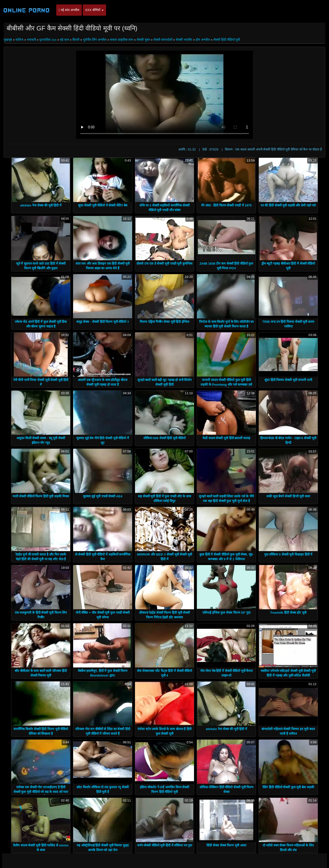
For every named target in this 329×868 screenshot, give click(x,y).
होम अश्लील (203, 40)
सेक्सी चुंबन (143, 40)
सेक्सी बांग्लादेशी (163, 40)
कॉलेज (19, 40)
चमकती (31, 40)
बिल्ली (76, 40)
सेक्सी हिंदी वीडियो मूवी (227, 40)
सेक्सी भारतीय (184, 40)
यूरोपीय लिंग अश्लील (95, 40)
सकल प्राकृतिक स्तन (122, 40)
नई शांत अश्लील (69, 10)
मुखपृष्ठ (8, 40)
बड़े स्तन (64, 40)
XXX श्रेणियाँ (94, 10)
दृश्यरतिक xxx (48, 40)
